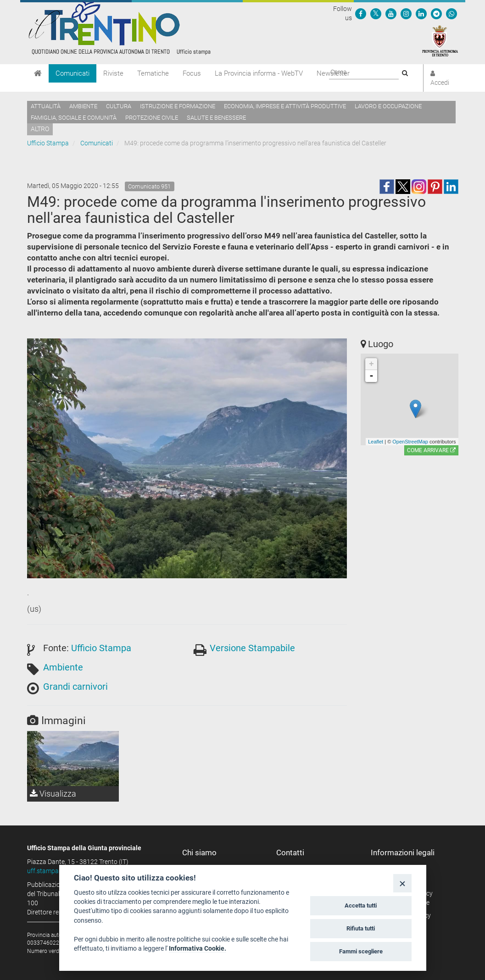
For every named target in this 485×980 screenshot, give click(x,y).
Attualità (46, 106)
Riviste (113, 73)
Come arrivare (431, 450)
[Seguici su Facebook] (361, 13)
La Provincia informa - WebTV (259, 73)
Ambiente (83, 106)
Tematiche (153, 73)
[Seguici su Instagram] (406, 13)
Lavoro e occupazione (388, 106)
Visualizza (53, 794)
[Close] (402, 883)
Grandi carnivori (75, 687)
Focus (192, 73)
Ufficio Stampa (48, 143)
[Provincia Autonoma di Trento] (440, 40)
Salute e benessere (216, 118)
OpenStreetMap (410, 442)
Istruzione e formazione (178, 106)
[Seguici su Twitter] (376, 13)
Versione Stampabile (252, 648)
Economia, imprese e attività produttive (285, 106)
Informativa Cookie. (198, 948)
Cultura (119, 106)
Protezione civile (152, 118)
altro (40, 129)
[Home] (38, 73)
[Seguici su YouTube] (391, 13)
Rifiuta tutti (361, 928)
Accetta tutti (361, 905)
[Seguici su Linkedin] (421, 13)
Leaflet (376, 442)
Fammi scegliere (361, 951)
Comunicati (72, 73)
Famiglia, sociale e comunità (74, 118)
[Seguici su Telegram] (436, 13)
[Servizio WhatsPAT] (452, 13)
